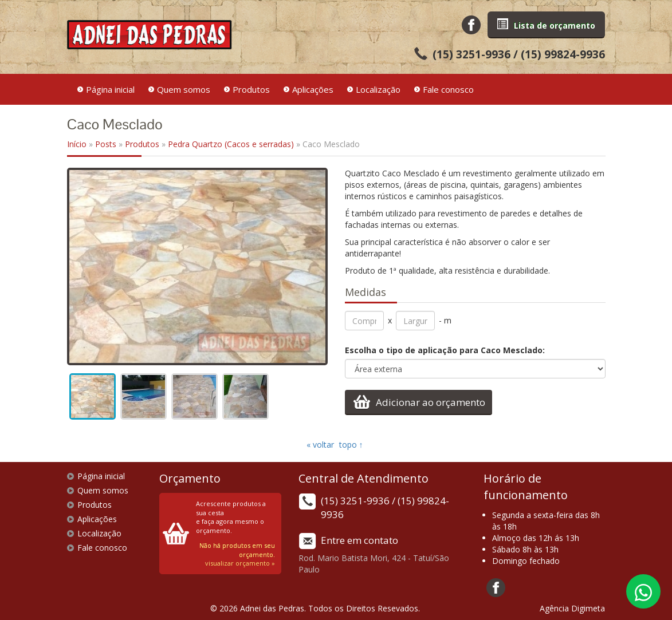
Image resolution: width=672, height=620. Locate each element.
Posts (106, 144)
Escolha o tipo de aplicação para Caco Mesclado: (445, 350)
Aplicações (313, 89)
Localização (378, 89)
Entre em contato (359, 540)
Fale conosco (448, 89)
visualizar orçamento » (240, 563)
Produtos (251, 89)
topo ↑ (351, 445)
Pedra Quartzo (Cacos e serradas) (231, 144)
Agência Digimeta (572, 608)
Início (77, 144)
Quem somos (184, 89)
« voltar (321, 445)
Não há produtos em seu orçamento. (237, 550)
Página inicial (110, 89)
